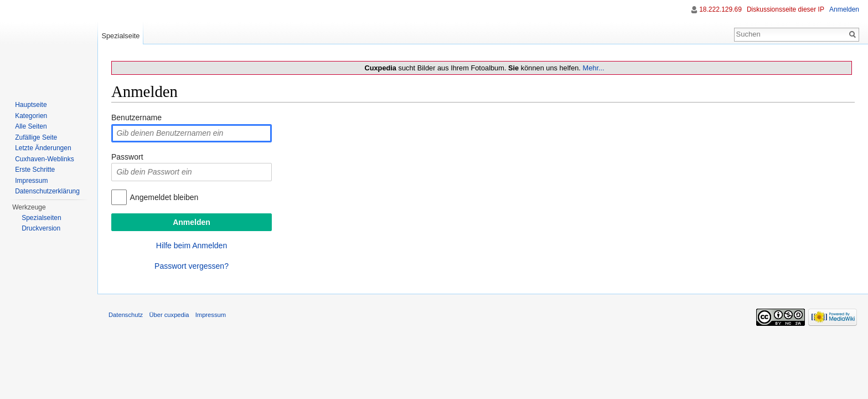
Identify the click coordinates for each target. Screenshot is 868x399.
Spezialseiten (41, 218)
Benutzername (136, 117)
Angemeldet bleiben (164, 197)
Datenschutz (126, 315)
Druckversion (41, 228)
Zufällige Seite (36, 137)
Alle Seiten (31, 126)
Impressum (31, 181)
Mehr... (593, 68)
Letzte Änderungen (43, 148)
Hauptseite (31, 105)
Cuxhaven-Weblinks (45, 159)
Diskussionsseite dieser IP (786, 9)
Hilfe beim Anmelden (192, 245)
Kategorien (31, 116)
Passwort (127, 157)
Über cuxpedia (169, 315)
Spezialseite (120, 36)
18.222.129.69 (720, 9)
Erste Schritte (35, 170)
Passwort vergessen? (192, 266)
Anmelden (844, 9)
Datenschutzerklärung (47, 191)
